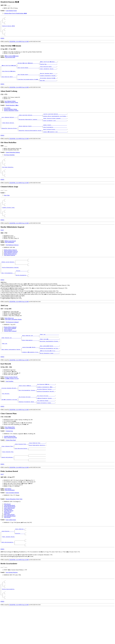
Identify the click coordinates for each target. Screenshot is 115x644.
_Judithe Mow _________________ (48, 68)
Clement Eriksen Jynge (9, 223)
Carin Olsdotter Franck (11, 11)
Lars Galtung (7, 114)
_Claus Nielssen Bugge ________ (48, 71)
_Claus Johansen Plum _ (7, 473)
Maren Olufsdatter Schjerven (11, 268)
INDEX (2, 42)
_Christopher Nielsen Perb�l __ (48, 84)
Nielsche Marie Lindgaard (10, 352)
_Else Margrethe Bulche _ (21, 476)
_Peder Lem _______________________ (49, 355)
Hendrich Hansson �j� (9, 28)
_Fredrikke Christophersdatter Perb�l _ (28, 85)
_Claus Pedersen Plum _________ (37, 469)
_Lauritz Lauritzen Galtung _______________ (55, 120)
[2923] (2, 247)
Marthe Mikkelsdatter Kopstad (11, 286)
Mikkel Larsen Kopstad (10, 258)
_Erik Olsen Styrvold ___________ (46, 421)
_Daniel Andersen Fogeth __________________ (30, 135)
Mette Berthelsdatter (10, 520)
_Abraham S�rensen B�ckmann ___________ (29, 67)
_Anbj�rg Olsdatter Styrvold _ (10, 425)
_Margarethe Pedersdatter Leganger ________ (30, 127)
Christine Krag (9, 457)
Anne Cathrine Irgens (11, 550)
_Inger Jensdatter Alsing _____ (48, 73)
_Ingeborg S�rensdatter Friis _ (31, 375)
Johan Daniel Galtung (8, 131)
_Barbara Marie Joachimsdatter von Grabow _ (55, 123)
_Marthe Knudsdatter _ (21, 296)
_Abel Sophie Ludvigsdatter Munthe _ (11, 373)
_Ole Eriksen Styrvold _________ (27, 422)
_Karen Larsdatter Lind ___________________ (55, 128)
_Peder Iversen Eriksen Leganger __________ (55, 125)
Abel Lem (5, 366)
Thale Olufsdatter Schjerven (11, 270)
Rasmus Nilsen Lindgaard (10, 348)
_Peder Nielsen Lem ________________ (11, 359)
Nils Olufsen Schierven (10, 272)
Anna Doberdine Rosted (10, 546)
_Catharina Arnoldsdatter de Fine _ (49, 371)
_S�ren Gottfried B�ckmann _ (9, 69)
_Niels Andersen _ (20, 559)
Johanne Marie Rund (11, 466)
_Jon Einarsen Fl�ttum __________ (46, 408)
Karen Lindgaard (8, 350)
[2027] (2, 504)
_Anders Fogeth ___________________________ (55, 133)
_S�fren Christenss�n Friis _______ (50, 374)
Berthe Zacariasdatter (9, 625)
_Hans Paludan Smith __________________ (28, 80)
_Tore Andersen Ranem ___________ (46, 426)
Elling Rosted (7, 534)
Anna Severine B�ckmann (9, 76)
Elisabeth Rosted (8, 539)
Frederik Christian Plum (10, 462)
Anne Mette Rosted (9, 540)
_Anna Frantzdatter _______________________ (55, 136)
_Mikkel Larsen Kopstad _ (8, 280)
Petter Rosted (7, 547)
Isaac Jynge (7, 208)
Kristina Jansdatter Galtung (11, 115)
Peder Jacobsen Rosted (9, 568)
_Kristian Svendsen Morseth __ (9, 412)
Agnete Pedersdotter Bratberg (13, 162)
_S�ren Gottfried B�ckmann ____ (49, 65)
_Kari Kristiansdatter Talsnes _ (27, 414)
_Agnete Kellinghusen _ (7, 486)
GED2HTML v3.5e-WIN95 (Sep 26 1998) (19, 45)
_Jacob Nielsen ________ (8, 562)
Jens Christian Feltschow (12, 606)
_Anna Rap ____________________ (48, 86)
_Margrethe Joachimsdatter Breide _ (49, 363)
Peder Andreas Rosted (9, 544)
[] (2, 303)
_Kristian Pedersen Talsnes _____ (46, 413)
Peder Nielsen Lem (9, 339)
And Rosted (7, 543)
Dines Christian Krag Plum (10, 464)
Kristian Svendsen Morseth (11, 400)
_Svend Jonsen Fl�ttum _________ (28, 409)
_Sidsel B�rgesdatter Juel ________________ (55, 141)
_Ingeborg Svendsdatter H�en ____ (46, 410)
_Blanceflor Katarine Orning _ (9, 137)
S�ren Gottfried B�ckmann (12, 59)
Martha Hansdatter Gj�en (12, 111)
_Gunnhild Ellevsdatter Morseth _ (46, 416)
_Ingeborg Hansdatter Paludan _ (48, 81)
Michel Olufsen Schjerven (10, 271)
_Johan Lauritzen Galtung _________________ (30, 121)
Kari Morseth (6, 418)
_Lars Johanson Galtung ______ (9, 124)
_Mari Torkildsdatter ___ (8, 293)
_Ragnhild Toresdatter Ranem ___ (27, 428)
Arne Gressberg (10, 405)
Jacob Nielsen (8, 518)
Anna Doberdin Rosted (10, 535)
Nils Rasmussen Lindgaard (12, 343)
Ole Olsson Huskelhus (9, 164)
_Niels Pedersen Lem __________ (30, 357)
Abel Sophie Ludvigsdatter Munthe (13, 340)
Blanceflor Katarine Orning (12, 108)
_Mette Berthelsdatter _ (8, 575)
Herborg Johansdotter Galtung (11, 116)
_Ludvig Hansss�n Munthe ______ (31, 370)
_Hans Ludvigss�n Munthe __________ (49, 369)
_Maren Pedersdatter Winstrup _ (37, 472)
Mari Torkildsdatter (10, 259)
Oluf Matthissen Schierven (12, 262)
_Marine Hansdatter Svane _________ (49, 377)
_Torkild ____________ (21, 290)
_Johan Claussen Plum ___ (21, 470)
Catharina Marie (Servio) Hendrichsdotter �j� (15, 13)
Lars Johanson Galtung (10, 107)
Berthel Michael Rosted (10, 536)
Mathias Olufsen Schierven (10, 267)
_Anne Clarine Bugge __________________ (28, 72)
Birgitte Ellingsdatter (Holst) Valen (14, 529)
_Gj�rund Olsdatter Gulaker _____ (46, 424)
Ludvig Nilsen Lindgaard (10, 349)
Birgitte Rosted (8, 542)
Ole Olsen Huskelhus (8, 179)
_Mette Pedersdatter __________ (30, 362)
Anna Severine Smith (10, 61)
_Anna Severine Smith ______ (9, 82)
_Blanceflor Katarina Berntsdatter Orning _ (30, 140)
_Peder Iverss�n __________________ (49, 361)
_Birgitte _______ (20, 564)
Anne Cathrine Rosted (9, 538)
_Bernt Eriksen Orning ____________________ (55, 139)
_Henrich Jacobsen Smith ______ (48, 78)
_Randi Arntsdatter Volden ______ (46, 429)
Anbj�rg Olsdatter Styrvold (12, 402)
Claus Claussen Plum (8, 480)
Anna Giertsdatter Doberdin (12, 522)
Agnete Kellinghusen (10, 454)
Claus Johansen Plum (10, 453)
